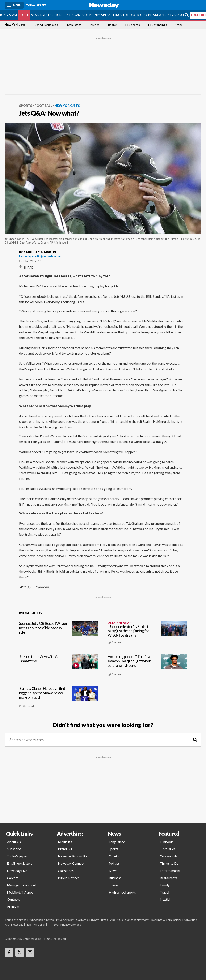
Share (26, 267)
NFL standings (158, 25)
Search (180, 15)
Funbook (166, 842)
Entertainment (170, 871)
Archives (13, 906)
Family (165, 885)
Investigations (51, 15)
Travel (164, 892)
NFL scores (133, 25)
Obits (150, 15)
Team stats (74, 25)
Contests (13, 899)
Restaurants (74, 15)
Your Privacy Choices (67, 925)
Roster (112, 25)
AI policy (40, 925)
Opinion (91, 15)
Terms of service (16, 920)
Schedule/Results (46, 25)
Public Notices (69, 878)
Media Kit (65, 842)
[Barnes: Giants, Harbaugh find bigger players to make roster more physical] (59, 699)
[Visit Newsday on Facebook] (9, 952)
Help (29, 925)
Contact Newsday (137, 920)
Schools (139, 15)
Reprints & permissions (166, 920)
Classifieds (66, 871)
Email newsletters (20, 863)
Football (43, 106)
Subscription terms (41, 920)
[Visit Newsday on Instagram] (30, 952)
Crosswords (169, 856)
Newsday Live (17, 871)
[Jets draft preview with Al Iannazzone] (59, 667)
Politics (114, 863)
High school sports (122, 892)
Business (104, 15)
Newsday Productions (74, 856)
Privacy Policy (65, 920)
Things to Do (121, 15)
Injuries (95, 25)
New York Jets (15, 25)
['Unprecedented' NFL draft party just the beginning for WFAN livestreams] (147, 634)
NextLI (165, 899)
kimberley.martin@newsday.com (40, 256)
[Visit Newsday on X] (20, 952)
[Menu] (14, 5)
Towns (113, 885)
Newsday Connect (71, 863)
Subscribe (14, 849)
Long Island (9, 15)
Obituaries (168, 849)
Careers (13, 878)
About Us (14, 842)
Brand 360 (66, 849)
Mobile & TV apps (20, 892)
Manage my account (22, 885)
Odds (179, 25)
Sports (24, 15)
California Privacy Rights (92, 920)
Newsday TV (164, 15)
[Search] (195, 740)
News (35, 15)
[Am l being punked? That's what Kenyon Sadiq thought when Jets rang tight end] (147, 667)
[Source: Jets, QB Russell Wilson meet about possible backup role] (59, 634)
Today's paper (17, 856)
